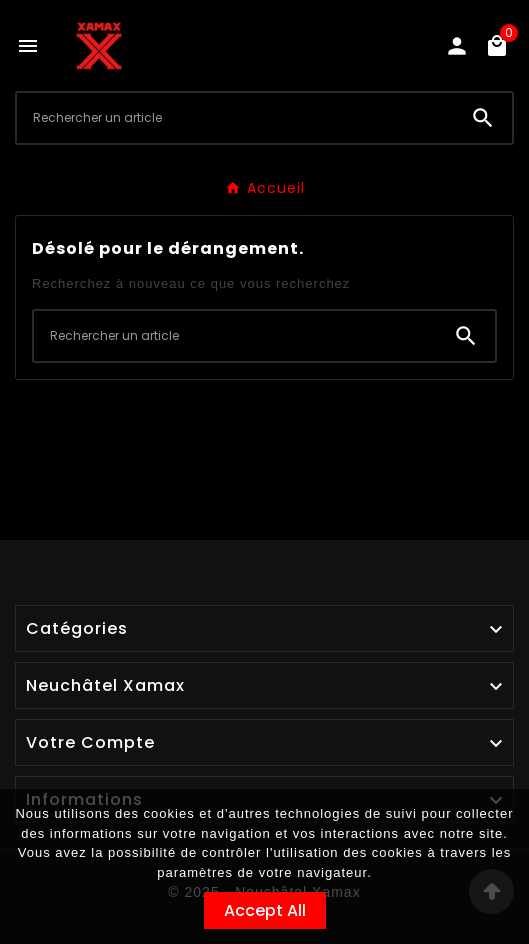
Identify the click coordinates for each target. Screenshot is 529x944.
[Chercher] (235, 118)
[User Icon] (457, 46)
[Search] (483, 118)
